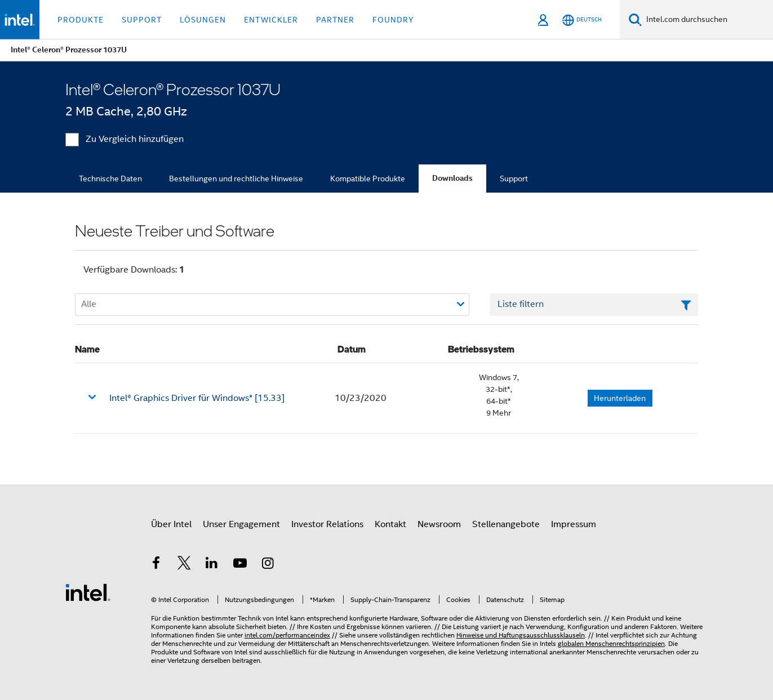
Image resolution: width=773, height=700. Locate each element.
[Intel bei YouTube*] (240, 565)
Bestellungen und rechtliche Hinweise (236, 179)
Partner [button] (335, 20)
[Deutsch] (582, 20)
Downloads (452, 178)
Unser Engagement (241, 524)
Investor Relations (327, 524)
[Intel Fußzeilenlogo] (88, 592)
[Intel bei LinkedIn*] (212, 565)
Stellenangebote (506, 524)
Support (514, 179)
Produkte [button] (81, 20)
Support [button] (142, 20)
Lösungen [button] (203, 20)
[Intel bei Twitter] (184, 565)
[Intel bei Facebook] (156, 565)
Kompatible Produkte (368, 179)
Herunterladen (620, 398)
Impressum (574, 524)
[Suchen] (635, 19)
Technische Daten (110, 179)
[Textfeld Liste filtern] (594, 305)
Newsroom (439, 524)
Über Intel (171, 524)
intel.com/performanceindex (287, 635)
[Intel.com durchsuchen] (707, 20)
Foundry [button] (393, 20)
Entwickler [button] (271, 20)
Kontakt (390, 524)
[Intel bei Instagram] (268, 565)
